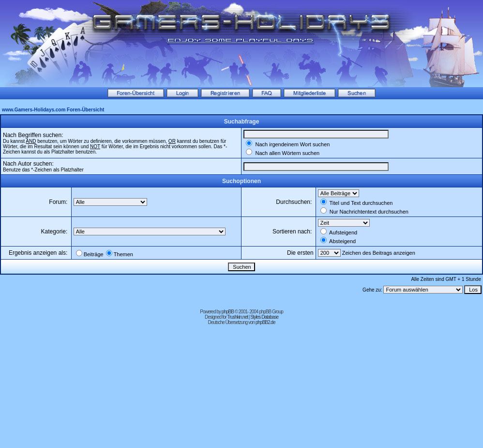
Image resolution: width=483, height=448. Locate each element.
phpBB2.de (265, 322)
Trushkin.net (237, 317)
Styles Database (264, 317)
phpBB (228, 312)
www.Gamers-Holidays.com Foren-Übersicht (53, 110)
